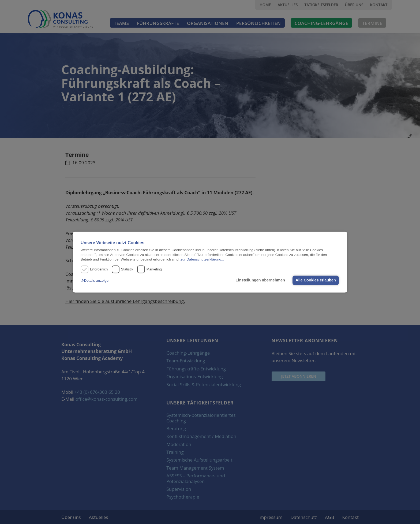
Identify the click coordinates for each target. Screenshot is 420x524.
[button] (97, 281)
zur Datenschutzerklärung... (202, 259)
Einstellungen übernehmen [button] (260, 280)
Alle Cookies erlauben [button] (316, 280)
